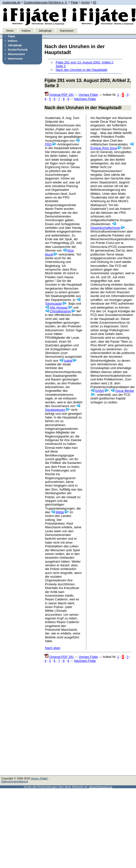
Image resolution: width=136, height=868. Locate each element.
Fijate (74, 2)
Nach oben (53, 648)
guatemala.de (11, 2)
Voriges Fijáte (88, 95)
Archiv (85, 2)
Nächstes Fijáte (85, 99)
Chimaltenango (60, 311)
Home (10, 31)
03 (95, 2)
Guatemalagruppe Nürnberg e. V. (45, 2)
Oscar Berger (125, 391)
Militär (60, 512)
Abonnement (16, 54)
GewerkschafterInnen (106, 228)
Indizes (26, 31)
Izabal (68, 361)
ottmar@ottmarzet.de (101, 787)
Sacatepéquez (55, 410)
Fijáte (11, 36)
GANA (100, 391)
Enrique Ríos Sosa (104, 148)
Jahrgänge (45, 31)
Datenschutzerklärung (15, 781)
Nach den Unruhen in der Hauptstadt (81, 70)
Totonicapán (54, 304)
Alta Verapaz (59, 307)
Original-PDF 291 (62, 95)
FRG (48, 144)
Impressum (67, 31)
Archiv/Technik (18, 50)
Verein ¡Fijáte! (39, 778)
